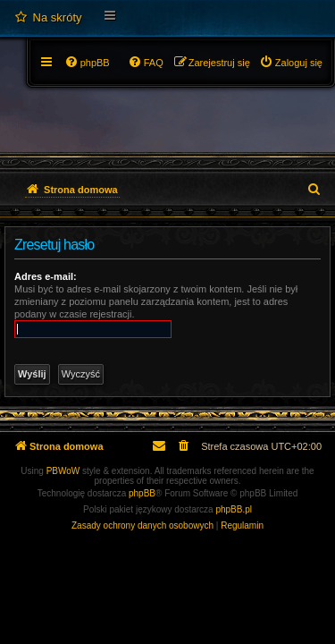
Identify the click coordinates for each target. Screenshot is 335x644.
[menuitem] (48, 18)
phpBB (142, 493)
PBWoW (63, 471)
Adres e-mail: (46, 276)
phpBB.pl (234, 509)
